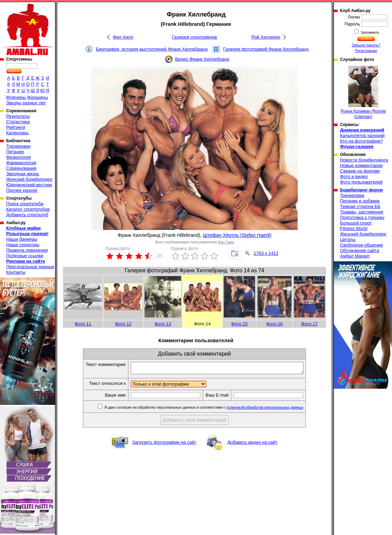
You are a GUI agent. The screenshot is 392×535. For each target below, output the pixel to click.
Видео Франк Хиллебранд (202, 59)
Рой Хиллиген (266, 37)
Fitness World (354, 228)
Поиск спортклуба (25, 204)
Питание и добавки (360, 201)
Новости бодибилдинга (364, 160)
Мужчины (16, 97)
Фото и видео (354, 176)
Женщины (37, 97)
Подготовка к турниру (362, 217)
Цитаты (348, 239)
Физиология (18, 157)
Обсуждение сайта (359, 250)
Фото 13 (163, 324)
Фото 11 (83, 324)
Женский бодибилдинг (29, 179)
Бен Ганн (226, 242)
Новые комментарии (361, 165)
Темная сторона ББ (360, 206)
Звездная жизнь (23, 174)
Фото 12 (123, 324)
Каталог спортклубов (28, 209)
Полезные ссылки (25, 256)
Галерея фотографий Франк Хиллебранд (266, 49)
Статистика (18, 122)
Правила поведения (27, 250)
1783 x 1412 (266, 253)
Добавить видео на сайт (252, 444)
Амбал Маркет (355, 256)
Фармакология (21, 163)
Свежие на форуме (360, 171)
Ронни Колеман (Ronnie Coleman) (363, 92)
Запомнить (370, 32)
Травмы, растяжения (362, 212)
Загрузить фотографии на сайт (164, 444)
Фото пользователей (361, 182)
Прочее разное (22, 190)
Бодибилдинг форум (361, 190)
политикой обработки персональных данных (275, 409)
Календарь (18, 133)
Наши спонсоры (23, 245)
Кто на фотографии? (362, 141)
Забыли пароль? (366, 45)
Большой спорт (356, 223)
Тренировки (18, 146)
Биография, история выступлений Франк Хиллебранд (152, 49)
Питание (15, 152)
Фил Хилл (123, 37)
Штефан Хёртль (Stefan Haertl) (237, 235)
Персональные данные (30, 267)
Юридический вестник (29, 185)
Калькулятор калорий (362, 135)
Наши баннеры (22, 239)
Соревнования (21, 168)
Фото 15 (240, 324)
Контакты (16, 272)
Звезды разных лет (26, 103)
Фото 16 (275, 324)
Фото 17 (309, 324)
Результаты (18, 116)
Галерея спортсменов (195, 37)
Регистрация (366, 51)
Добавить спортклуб (27, 215)
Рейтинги (16, 127)
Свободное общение (362, 245)
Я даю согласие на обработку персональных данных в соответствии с (214, 409)
